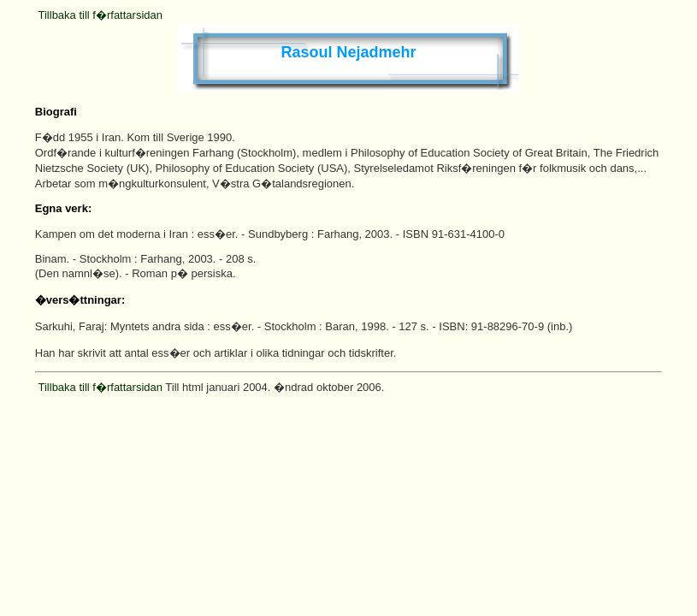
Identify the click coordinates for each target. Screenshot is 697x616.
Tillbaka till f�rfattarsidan (100, 15)
